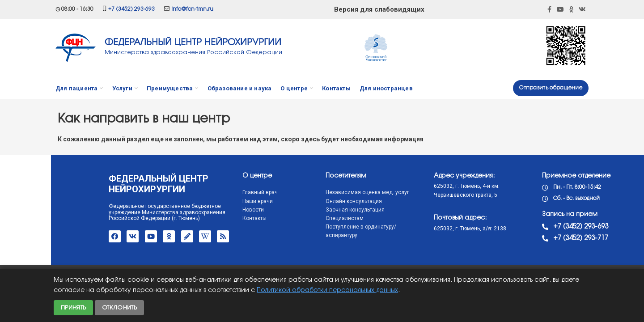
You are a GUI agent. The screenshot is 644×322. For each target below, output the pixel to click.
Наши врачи (204, 201)
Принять (73, 308)
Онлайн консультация (301, 201)
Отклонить (119, 308)
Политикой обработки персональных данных (327, 290)
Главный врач (207, 192)
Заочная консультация (302, 210)
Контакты (201, 218)
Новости (200, 210)
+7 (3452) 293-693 (131, 9)
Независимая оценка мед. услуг (314, 192)
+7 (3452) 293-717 (527, 238)
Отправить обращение (551, 88)
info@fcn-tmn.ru (192, 9)
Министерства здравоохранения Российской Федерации (193, 52)
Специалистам (291, 218)
